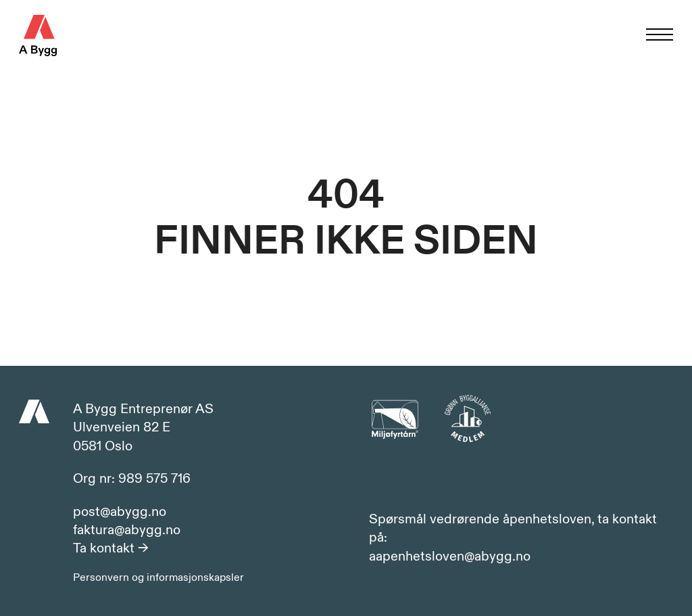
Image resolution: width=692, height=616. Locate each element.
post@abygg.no (120, 512)
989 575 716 (154, 478)
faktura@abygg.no (127, 530)
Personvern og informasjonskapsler (158, 578)
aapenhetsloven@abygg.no (450, 556)
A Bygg (38, 35)
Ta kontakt (111, 548)
